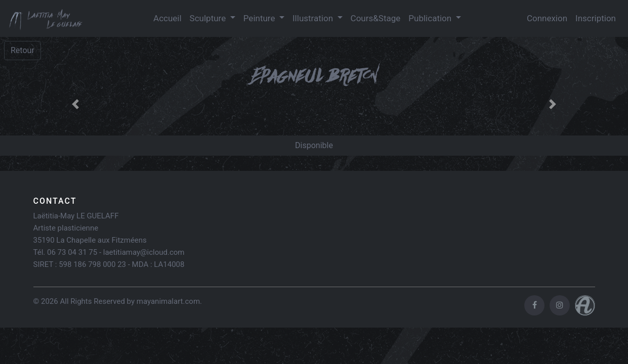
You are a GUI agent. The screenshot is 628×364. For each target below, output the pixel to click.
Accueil (168, 18)
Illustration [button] (314, 18)
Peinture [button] (260, 18)
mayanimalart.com (168, 301)
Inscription (596, 18)
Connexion (547, 18)
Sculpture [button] (209, 18)
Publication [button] (431, 18)
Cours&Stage (376, 18)
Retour (23, 50)
